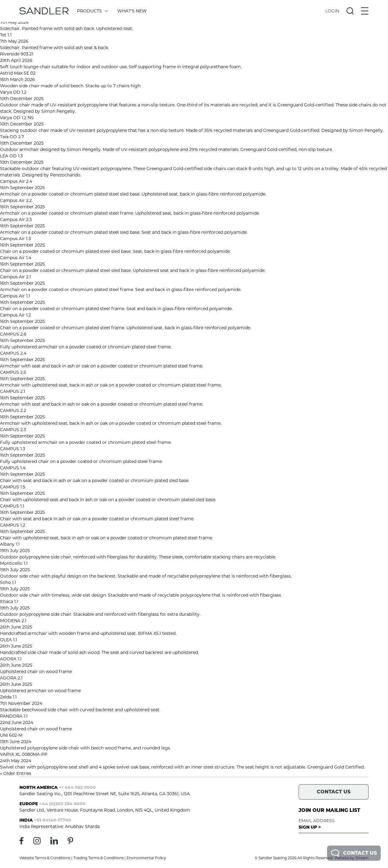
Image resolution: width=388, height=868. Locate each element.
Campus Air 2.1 (15, 277)
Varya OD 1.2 (13, 92)
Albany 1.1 (10, 544)
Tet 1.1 (6, 35)
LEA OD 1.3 (11, 156)
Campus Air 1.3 (15, 239)
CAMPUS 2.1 (13, 391)
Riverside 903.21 (17, 54)
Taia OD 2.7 (12, 137)
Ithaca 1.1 (9, 602)
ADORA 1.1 (11, 659)
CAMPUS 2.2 (13, 411)
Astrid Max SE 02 (18, 73)
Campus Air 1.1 (15, 296)
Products (92, 11)
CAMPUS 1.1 (12, 506)
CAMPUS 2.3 (13, 430)
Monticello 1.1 (14, 563)
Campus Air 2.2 (16, 200)
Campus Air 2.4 (16, 181)
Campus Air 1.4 (16, 258)
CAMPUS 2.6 (13, 334)
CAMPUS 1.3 (13, 449)
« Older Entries (16, 773)
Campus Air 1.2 (15, 315)
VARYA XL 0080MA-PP (24, 754)
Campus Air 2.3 (16, 220)
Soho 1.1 (8, 582)
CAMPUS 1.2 (13, 525)
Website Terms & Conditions (45, 858)
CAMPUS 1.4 (13, 468)
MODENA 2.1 (13, 621)
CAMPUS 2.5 (13, 372)
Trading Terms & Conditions (99, 858)
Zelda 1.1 (8, 697)
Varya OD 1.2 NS (17, 118)
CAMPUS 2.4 (13, 353)
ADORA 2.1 (11, 678)
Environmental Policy (146, 858)
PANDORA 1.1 (14, 716)
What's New (132, 11)
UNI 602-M (11, 735)
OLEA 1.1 (8, 640)
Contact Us (354, 853)
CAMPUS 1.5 (13, 487)
